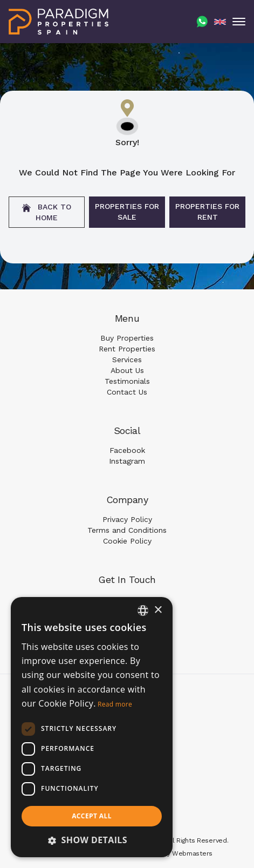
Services (127, 360)
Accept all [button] (92, 816)
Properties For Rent (207, 212)
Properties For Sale (127, 212)
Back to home (47, 212)
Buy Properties (127, 338)
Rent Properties (127, 349)
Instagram (127, 461)
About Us (127, 370)
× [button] (158, 610)
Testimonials (127, 381)
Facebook (127, 450)
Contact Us (127, 392)
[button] (92, 840)
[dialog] (92, 727)
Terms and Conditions (127, 530)
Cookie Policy (127, 541)
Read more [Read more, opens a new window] (115, 704)
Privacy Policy (127, 519)
